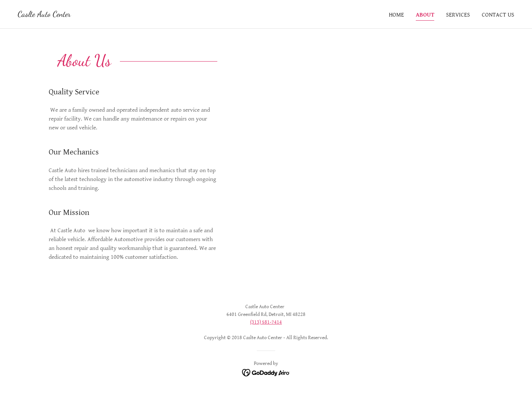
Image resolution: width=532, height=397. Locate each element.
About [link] (425, 15)
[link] (44, 15)
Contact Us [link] (498, 15)
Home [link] (396, 15)
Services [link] (458, 15)
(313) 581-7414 (266, 322)
